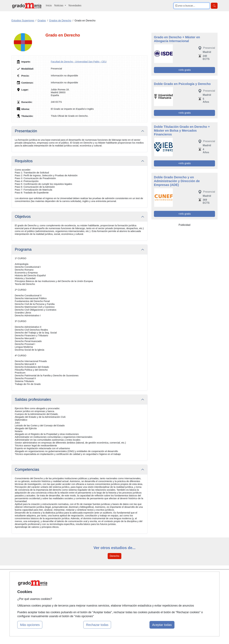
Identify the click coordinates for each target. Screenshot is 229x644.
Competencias (27, 469)
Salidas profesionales (33, 399)
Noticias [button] (59, 5)
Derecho (114, 556)
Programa (23, 249)
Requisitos (24, 161)
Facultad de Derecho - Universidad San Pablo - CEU (79, 62)
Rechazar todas (97, 625)
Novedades (75, 5)
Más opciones (30, 625)
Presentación (26, 131)
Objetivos (23, 216)
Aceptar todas (162, 625)
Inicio (49, 5)
